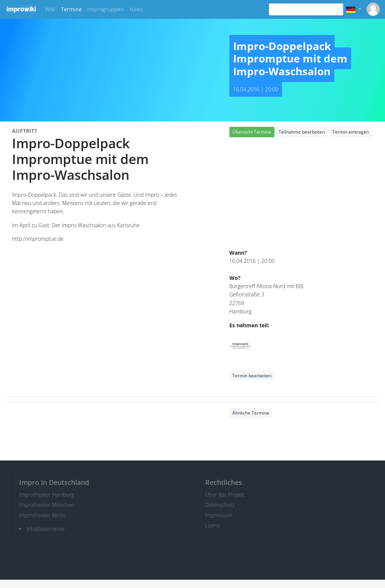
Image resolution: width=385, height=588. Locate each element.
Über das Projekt (225, 495)
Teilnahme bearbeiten (302, 132)
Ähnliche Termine (251, 413)
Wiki (50, 9)
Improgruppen (106, 9)
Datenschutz (220, 505)
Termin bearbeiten (252, 376)
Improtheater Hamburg (47, 495)
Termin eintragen (351, 132)
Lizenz (213, 525)
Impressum (219, 515)
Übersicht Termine (252, 132)
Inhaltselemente (46, 529)
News (136, 9)
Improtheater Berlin (42, 515)
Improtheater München (47, 505)
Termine (71, 9)
